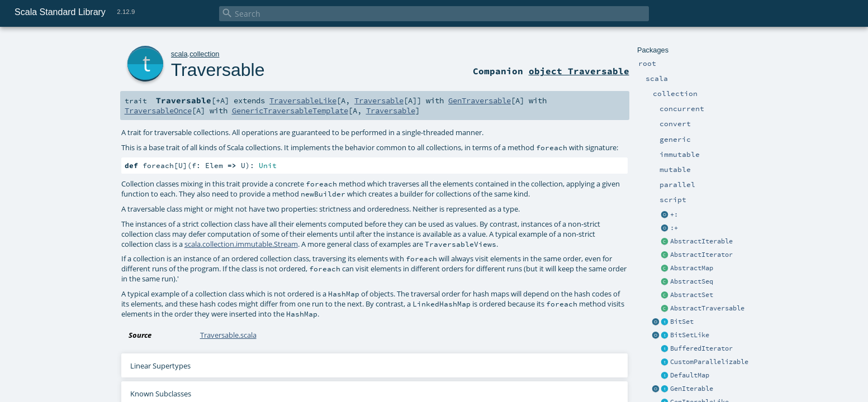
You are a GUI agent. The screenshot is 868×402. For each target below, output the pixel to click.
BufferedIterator (701, 348)
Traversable (218, 70)
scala (179, 54)
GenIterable (692, 389)
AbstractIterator (701, 255)
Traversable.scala (228, 335)
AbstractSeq (692, 281)
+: (674, 214)
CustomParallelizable (709, 362)
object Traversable (579, 71)
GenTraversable (480, 100)
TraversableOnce (158, 111)
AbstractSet (692, 295)
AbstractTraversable (707, 308)
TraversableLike (303, 100)
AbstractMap (692, 268)
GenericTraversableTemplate (290, 111)
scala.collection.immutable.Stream (241, 244)
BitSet (682, 322)
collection (204, 54)
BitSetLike (690, 335)
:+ (674, 228)
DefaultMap (690, 375)
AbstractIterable (701, 241)
